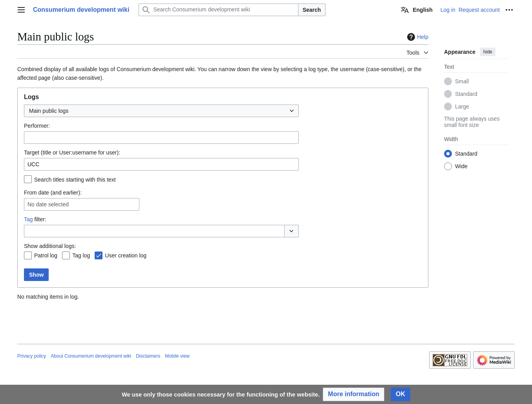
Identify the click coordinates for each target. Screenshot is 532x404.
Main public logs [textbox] (49, 111)
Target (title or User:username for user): (72, 152)
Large (462, 107)
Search (312, 10)
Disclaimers (148, 356)
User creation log (126, 255)
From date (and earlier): (53, 193)
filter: (35, 219)
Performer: (37, 126)
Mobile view (177, 356)
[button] (292, 231)
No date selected (48, 204)
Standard (466, 94)
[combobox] (161, 111)
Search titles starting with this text (75, 180)
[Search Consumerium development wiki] (218, 10)
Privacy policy (32, 356)
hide (488, 52)
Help (417, 37)
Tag (28, 219)
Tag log (81, 255)
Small (462, 81)
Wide (461, 166)
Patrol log (46, 255)
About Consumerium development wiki (91, 356)
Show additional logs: (50, 246)
